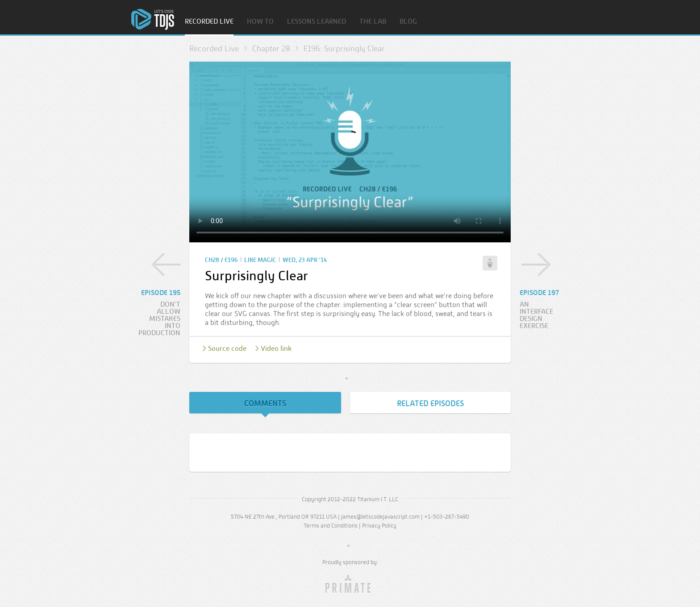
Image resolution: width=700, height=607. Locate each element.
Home (153, 19)
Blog (408, 22)
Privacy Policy (379, 526)
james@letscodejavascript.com (380, 517)
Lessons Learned (317, 22)
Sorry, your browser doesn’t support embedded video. (350, 152)
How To (260, 22)
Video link (276, 348)
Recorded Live (209, 22)
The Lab (373, 22)
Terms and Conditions (331, 526)
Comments (265, 403)
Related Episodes (430, 403)
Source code (227, 348)
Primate (350, 584)
